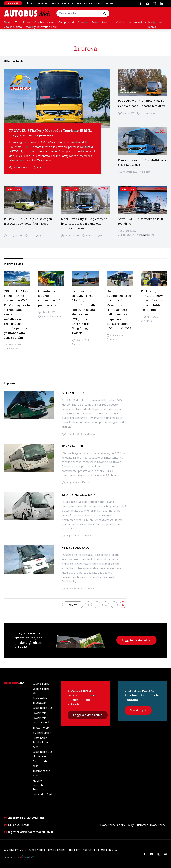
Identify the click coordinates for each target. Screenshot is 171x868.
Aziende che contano (72, 3)
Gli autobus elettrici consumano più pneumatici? (49, 298)
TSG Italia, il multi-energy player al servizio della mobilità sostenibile (153, 300)
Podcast (98, 3)
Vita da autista (13, 27)
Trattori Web (41, 728)
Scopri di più (138, 710)
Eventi (78, 344)
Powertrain (39, 713)
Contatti (88, 3)
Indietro (73, 605)
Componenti (66, 22)
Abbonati (13, 3)
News (7, 22)
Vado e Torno (41, 684)
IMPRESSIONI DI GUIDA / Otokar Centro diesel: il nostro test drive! (142, 103)
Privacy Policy (107, 825)
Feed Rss (109, 3)
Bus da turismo (128, 235)
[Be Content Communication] (27, 857)
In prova (41, 167)
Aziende (83, 22)
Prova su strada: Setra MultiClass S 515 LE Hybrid (142, 162)
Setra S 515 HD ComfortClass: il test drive (140, 221)
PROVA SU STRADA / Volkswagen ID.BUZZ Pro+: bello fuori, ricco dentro (28, 224)
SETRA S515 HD (73, 393)
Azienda (45, 316)
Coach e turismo (44, 22)
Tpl (17, 22)
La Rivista (55, 3)
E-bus (27, 22)
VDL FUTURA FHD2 (76, 548)
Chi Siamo (31, 3)
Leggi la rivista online (136, 640)
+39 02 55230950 (16, 825)
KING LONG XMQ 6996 (79, 495)
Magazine (42, 235)
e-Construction (42, 733)
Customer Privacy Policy (150, 825)
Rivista (152, 113)
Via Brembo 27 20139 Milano (24, 818)
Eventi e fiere (100, 22)
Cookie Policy (125, 825)
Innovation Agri (42, 794)
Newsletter (43, 3)
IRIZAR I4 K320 (72, 446)
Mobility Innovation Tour (41, 27)
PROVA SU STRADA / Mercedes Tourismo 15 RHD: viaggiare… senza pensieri (51, 133)
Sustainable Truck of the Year (40, 742)
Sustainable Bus (43, 708)
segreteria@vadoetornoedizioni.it (29, 832)
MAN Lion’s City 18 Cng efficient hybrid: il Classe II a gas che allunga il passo (84, 224)
